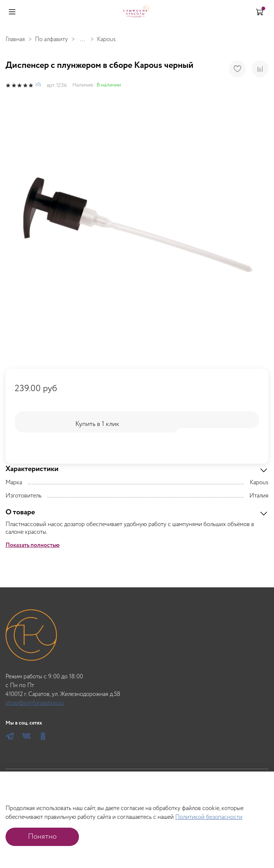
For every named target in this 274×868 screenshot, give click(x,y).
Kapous (106, 39)
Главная (15, 39)
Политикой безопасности (209, 817)
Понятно (42, 837)
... (82, 40)
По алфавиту (51, 39)
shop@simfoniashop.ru (35, 703)
